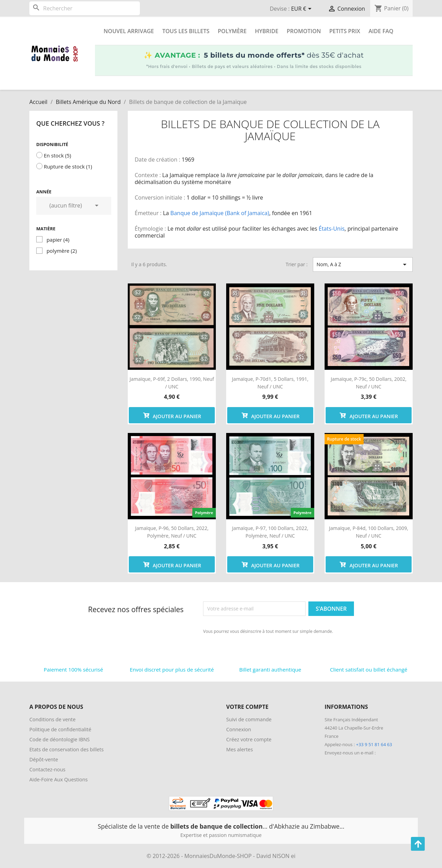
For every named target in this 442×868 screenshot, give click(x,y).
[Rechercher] (85, 8)
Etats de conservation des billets (66, 749)
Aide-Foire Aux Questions (59, 779)
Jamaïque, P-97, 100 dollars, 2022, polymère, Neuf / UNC (270, 532)
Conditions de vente (52, 719)
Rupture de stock (68, 166)
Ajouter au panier (172, 415)
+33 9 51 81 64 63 (374, 744)
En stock (57, 155)
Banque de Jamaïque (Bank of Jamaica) (220, 213)
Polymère (232, 31)
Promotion (304, 31)
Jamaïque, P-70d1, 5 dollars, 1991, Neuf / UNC (270, 383)
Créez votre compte (249, 739)
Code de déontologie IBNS (60, 739)
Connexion (239, 729)
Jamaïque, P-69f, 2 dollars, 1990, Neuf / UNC (172, 383)
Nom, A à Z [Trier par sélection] (363, 264)
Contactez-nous (47, 769)
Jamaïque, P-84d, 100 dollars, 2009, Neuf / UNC (369, 532)
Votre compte (247, 707)
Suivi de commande (249, 719)
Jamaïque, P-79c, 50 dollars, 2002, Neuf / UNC (369, 383)
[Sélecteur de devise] (302, 9)
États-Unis (332, 229)
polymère (62, 251)
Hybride (267, 31)
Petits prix (345, 31)
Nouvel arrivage (129, 31)
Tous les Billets (186, 31)
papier (58, 240)
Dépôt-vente (44, 759)
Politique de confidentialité (60, 729)
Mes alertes (239, 749)
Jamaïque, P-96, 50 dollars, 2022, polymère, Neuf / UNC (172, 532)
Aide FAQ (381, 31)
